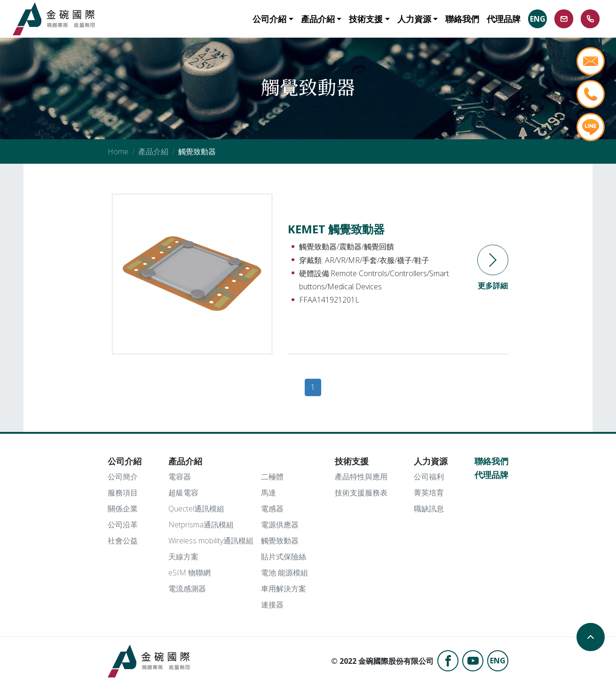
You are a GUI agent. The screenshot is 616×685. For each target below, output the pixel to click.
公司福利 (429, 477)
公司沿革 (123, 525)
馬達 (269, 493)
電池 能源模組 (284, 573)
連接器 (272, 605)
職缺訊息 (429, 509)
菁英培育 (429, 493)
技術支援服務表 (361, 493)
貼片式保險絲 (284, 557)
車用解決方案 (284, 589)
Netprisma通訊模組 (201, 525)
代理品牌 (491, 475)
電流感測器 (187, 589)
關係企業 (123, 509)
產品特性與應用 (361, 477)
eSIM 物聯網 (190, 573)
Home (118, 151)
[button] (273, 19)
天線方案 (183, 557)
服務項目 (123, 493)
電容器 (180, 477)
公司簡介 (123, 477)
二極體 (272, 477)
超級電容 (183, 493)
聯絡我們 (491, 461)
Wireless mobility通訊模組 (211, 541)
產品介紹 (153, 151)
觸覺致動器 (280, 541)
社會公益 (123, 541)
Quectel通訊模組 (196, 509)
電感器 (272, 509)
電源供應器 (280, 525)
